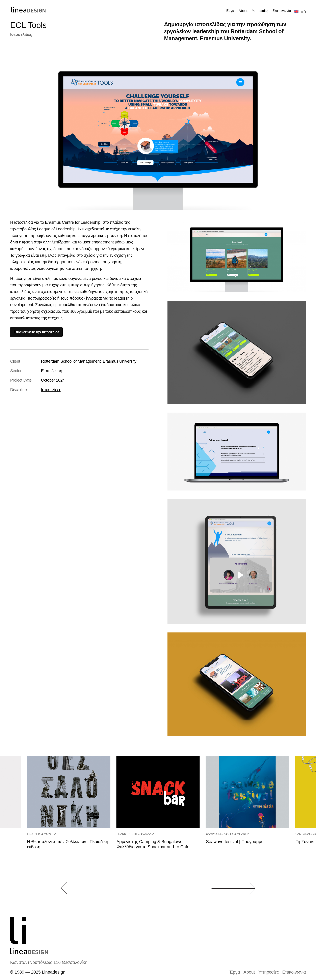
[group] (69, 816)
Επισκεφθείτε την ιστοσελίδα (36, 332)
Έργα (235, 972)
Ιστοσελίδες (21, 34)
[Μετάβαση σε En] (300, 11)
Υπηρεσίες (269, 972)
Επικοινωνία (294, 972)
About (249, 972)
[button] (83, 888)
